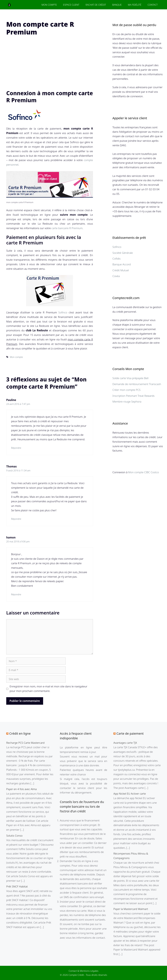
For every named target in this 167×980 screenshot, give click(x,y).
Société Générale (123, 253)
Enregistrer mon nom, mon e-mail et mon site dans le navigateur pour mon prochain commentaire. (49, 689)
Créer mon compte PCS (127, 390)
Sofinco (63, 312)
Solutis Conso (14, 836)
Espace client (71, 5)
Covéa (116, 276)
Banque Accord (122, 264)
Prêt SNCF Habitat (17, 886)
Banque (117, 5)
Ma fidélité (135, 5)
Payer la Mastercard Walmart (131, 909)
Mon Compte (49, 5)
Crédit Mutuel (121, 270)
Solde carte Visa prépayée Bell (130, 378)
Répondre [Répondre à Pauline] (16, 448)
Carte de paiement (130, 733)
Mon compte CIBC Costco (143, 472)
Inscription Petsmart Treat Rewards (133, 396)
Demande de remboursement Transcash (137, 384)
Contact (153, 5)
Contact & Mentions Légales (83, 971)
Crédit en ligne (20, 733)
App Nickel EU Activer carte (130, 794)
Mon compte (16, 357)
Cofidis (117, 259)
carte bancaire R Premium (67, 228)
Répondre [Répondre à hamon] (16, 594)
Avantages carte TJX (125, 743)
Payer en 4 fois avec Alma (21, 789)
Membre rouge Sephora (127, 402)
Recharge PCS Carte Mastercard (25, 743)
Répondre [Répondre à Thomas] (16, 519)
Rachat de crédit (96, 5)
